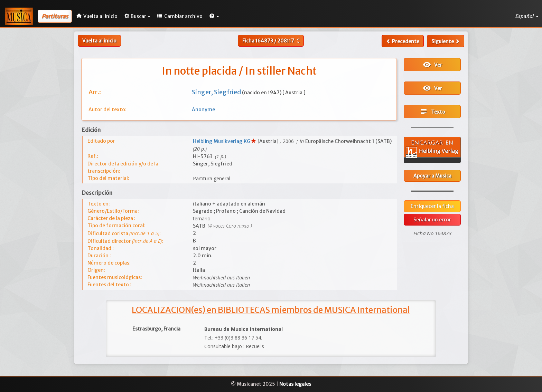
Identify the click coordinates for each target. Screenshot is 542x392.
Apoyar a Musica (432, 176)
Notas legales (295, 384)
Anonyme (203, 109)
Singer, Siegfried (217, 92)
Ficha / (272, 41)
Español (527, 16)
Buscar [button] (137, 16)
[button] (214, 16)
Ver (432, 65)
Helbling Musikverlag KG (222, 141)
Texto (432, 112)
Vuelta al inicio (99, 41)
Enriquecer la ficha (432, 206)
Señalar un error (432, 220)
